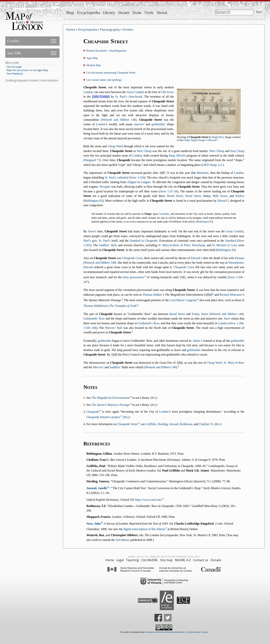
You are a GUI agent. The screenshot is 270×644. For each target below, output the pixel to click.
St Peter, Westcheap (193, 245)
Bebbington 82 (93, 201)
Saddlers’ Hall (107, 245)
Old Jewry (168, 92)
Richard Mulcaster (231, 295)
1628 (114, 355)
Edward (88, 267)
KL (154, 398)
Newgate (105, 187)
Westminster (236, 263)
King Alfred (176, 156)
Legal (120, 560)
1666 (179, 363)
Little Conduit (101, 97)
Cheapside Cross (132, 258)
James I (197, 341)
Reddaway (186, 424)
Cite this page (14, 67)
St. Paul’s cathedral (117, 177)
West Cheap (144, 151)
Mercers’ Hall (113, 328)
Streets (128, 30)
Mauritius (203, 173)
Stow (137, 13)
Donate (216, 560)
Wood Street (193, 196)
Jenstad (174, 424)
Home (71, 30)
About (162, 13)
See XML (14, 53)
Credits (13, 41)
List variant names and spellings (104, 80)
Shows (124, 13)
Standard (231, 241)
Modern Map (94, 65)
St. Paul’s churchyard (129, 97)
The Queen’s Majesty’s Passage (111, 405)
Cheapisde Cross (184, 267)
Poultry (240, 196)
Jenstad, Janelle (97, 488)
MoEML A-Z (183, 560)
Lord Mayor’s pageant (183, 300)
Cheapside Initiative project (103, 417)
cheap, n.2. (213, 165)
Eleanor (240, 258)
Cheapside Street (128, 424)
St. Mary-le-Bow (168, 245)
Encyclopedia (89, 13)
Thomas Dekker (152, 295)
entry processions (133, 277)
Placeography (110, 30)
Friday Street (200, 314)
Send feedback (15, 74)
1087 (162, 173)
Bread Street (175, 196)
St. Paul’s (105, 241)
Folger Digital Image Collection (200, 140)
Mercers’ (98, 367)
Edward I (223, 201)
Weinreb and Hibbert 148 (119, 120)
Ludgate (146, 182)
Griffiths (151, 424)
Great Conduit (135, 92)
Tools (149, 13)
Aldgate (132, 182)
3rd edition (122, 540)
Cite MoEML (150, 560)
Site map (166, 560)
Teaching (132, 560)
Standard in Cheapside (144, 241)
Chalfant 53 (206, 424)
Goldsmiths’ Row (94, 318)
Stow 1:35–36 (169, 191)
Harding (163, 424)
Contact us (201, 560)
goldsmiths (158, 124)
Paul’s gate (90, 241)
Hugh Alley (218, 137)
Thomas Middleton (95, 306)
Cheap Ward (115, 146)
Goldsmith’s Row (149, 323)
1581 (183, 277)
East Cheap (237, 151)
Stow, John (93, 524)
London (88, 92)
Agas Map (92, 58)
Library (109, 13)
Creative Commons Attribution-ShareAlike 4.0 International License (177, 632)
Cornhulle (164, 214)
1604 (208, 295)
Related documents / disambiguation (106, 51)
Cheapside (93, 412)
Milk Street (220, 196)
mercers (139, 124)
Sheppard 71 (92, 160)
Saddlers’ (115, 367)
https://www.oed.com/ (148, 500)
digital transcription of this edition (144, 529)
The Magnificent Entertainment (111, 398)
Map (70, 13)
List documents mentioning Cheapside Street (111, 73)
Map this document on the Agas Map (27, 70)
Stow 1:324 (137, 177)
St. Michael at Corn (224, 245)
